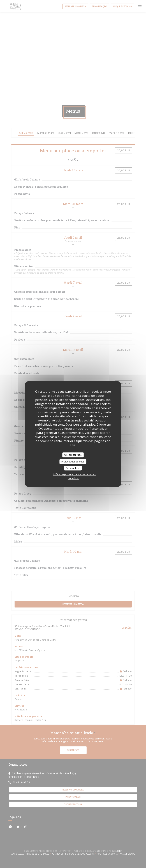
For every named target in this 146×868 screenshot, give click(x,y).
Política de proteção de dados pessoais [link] (74, 474)
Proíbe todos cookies (73, 461)
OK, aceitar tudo (73, 455)
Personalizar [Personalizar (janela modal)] (73, 468)
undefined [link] (74, 478)
